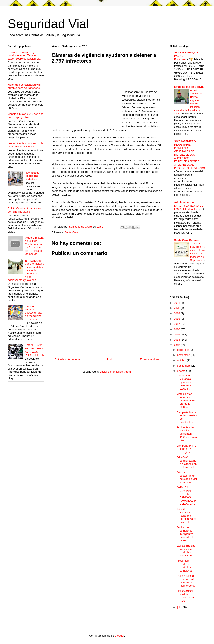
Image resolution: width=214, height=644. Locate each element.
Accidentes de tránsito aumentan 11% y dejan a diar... (187, 434)
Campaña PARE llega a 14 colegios (186, 449)
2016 (177, 329)
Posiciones (181, 59)
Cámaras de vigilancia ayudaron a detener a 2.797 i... (185, 382)
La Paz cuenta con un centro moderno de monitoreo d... (186, 581)
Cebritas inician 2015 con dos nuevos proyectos (26, 116)
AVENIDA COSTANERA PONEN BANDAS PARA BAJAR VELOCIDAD (186, 496)
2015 (177, 335)
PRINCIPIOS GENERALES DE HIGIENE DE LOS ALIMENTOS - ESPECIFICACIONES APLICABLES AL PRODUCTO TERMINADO (190, 158)
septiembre (184, 366)
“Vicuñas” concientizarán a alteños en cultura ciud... (187, 462)
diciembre (183, 350)
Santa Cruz (71, 232)
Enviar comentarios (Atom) (116, 372)
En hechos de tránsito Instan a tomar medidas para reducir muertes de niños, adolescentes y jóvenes (26, 270)
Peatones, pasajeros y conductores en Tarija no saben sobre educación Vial (24, 55)
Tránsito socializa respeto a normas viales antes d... (186, 516)
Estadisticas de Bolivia (189, 87)
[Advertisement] (87, 97)
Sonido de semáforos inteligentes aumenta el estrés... (185, 534)
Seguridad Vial (48, 24)
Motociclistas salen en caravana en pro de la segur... (185, 400)
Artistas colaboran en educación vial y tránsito (187, 477)
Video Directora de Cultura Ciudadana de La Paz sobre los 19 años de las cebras (34, 246)
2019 (177, 313)
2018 (177, 319)
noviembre (184, 355)
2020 (177, 308)
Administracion (184, 202)
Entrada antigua (150, 359)
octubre (182, 360)
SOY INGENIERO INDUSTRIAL (185, 143)
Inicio (110, 359)
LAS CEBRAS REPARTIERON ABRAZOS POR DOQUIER (35, 350)
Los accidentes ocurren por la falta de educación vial (26, 145)
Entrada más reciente (68, 359)
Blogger (120, 636)
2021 (177, 303)
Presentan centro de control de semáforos (184, 566)
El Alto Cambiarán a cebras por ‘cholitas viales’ (24, 210)
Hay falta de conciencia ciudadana (32, 176)
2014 (177, 340)
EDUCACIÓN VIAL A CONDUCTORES (186, 596)
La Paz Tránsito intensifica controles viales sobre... (186, 551)
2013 (177, 345)
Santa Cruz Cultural (187, 240)
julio (180, 607)
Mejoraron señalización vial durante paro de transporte (24, 86)
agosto (182, 371)
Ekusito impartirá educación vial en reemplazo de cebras (33, 313)
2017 (177, 324)
